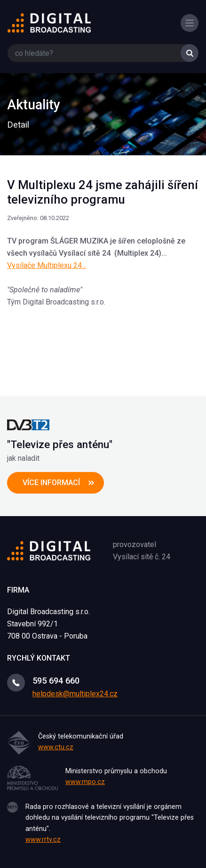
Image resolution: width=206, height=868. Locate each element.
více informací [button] (51, 483)
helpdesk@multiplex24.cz (75, 694)
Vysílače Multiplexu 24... (47, 265)
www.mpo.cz (85, 782)
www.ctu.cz (56, 747)
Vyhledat (190, 53)
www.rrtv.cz (43, 840)
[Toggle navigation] (190, 23)
